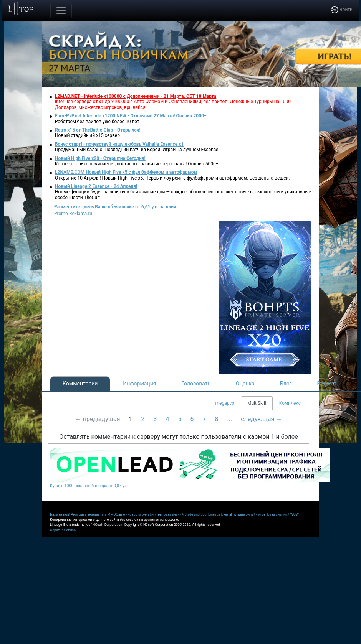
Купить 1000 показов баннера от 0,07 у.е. (89, 486)
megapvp (225, 403)
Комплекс (290, 403)
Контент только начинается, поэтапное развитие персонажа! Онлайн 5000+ (137, 164)
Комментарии (80, 384)
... (229, 419)
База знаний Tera (93, 514)
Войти (342, 10)
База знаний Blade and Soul (185, 514)
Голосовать (196, 384)
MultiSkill (257, 403)
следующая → (261, 419)
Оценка (245, 384)
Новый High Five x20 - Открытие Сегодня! (100, 158)
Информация (139, 384)
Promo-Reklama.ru (73, 214)
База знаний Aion (64, 514)
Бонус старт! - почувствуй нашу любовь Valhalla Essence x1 (119, 144)
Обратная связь (63, 530)
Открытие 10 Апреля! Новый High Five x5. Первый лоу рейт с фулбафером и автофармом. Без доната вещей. (172, 178)
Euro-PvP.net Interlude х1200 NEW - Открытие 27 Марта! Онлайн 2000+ (131, 116)
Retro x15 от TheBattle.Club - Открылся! (98, 130)
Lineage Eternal (220, 514)
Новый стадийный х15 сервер (87, 135)
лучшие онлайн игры (250, 514)
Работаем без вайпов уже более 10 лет (97, 122)
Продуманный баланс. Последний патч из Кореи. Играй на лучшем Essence (137, 150)
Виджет (327, 384)
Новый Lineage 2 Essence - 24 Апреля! (96, 186)
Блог (286, 384)
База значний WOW (283, 514)
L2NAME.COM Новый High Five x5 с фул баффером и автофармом (126, 172)
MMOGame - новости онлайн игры (135, 514)
